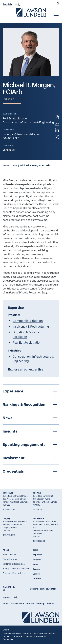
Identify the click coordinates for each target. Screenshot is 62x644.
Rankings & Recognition (14, 564)
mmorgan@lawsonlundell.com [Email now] (21, 134)
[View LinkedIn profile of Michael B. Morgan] (57, 130)
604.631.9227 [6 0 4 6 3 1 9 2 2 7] (11, 138)
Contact (37, 579)
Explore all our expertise (26, 369)
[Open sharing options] (57, 137)
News (35, 564)
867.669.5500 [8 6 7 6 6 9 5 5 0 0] (39, 541)
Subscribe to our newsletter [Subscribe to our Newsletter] (43, 589)
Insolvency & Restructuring (31, 326)
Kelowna (37, 493)
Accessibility (18, 604)
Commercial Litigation (28, 321)
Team (14, 165)
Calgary (6, 518)
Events (36, 569)
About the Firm (10, 555)
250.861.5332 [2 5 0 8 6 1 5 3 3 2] (39, 509)
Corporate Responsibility (14, 573)
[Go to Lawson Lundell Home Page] (31, 12)
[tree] (31, 431)
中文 (18, 4)
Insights (37, 559)
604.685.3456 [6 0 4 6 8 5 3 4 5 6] (9, 509)
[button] (58, 4)
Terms (6, 604)
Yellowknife (38, 518)
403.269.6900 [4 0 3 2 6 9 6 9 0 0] (9, 535)
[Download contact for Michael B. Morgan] (57, 124)
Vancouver (8, 493)
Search (51, 604)
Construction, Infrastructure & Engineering (28, 122)
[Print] (57, 117)
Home (6, 165)
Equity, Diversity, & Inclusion (16, 568)
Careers (37, 574)
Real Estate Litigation (15, 118)
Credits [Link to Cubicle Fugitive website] (6, 630)
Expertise (37, 555)
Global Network (10, 559)
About (6, 550)
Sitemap (40, 604)
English (7, 4)
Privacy (30, 604)
